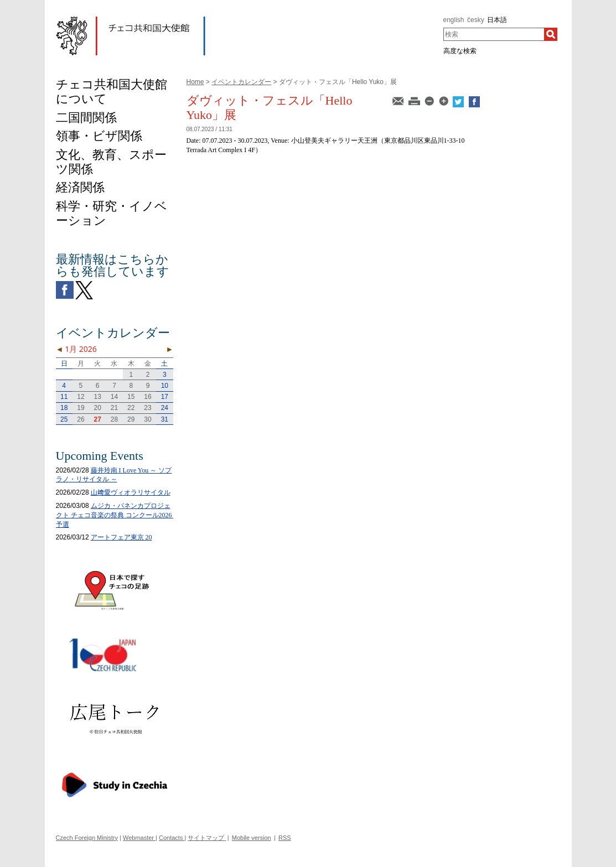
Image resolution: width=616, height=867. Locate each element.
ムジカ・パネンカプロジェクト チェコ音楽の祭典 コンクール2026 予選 (117, 515)
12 (81, 397)
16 (147, 397)
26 (81, 419)
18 (64, 408)
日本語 (497, 20)
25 (64, 419)
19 (81, 408)
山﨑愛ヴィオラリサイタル (131, 492)
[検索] (551, 34)
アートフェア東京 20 (121, 537)
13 (98, 397)
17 (165, 397)
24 (165, 408)
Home (195, 82)
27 (98, 419)
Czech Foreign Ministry (87, 838)
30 (147, 419)
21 (114, 408)
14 (114, 397)
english (454, 20)
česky (476, 20)
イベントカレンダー (241, 82)
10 (165, 386)
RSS (285, 838)
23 (147, 408)
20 (98, 408)
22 (131, 408)
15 (131, 397)
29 (131, 419)
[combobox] (494, 34)
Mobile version (252, 838)
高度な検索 (460, 51)
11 (64, 397)
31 (165, 419)
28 (114, 419)
